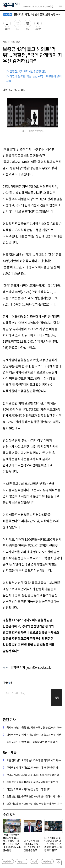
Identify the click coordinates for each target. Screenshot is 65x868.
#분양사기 (22, 861)
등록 (57, 698)
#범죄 (35, 861)
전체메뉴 (61, 5)
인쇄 (28, 22)
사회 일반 (16, 42)
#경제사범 (47, 861)
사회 (5, 42)
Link (17, 22)
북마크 (7, 22)
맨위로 (58, 863)
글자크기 (38, 22)
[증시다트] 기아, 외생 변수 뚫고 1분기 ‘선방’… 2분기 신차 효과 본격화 (32, 14)
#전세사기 (7, 861)
